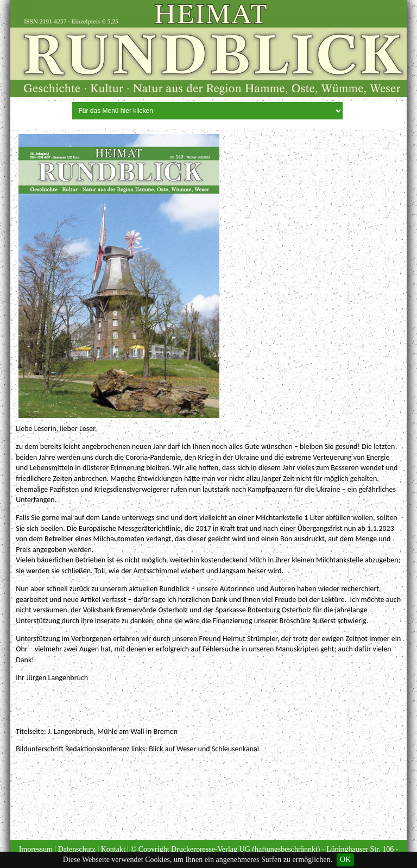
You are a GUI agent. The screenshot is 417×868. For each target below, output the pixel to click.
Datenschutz (77, 849)
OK (345, 860)
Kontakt (113, 849)
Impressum (36, 849)
